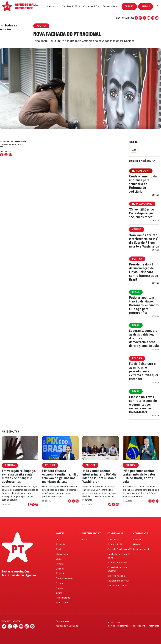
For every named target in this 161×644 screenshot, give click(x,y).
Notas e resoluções (16, 571)
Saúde (59, 559)
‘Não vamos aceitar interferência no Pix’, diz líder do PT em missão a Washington (144, 241)
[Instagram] (140, 18)
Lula (134, 150)
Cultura (59, 583)
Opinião (59, 588)
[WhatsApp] (153, 18)
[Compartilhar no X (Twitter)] (6, 155)
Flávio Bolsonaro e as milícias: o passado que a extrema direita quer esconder (144, 371)
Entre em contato (142, 549)
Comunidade (140, 534)
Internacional (62, 554)
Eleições (60, 569)
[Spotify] (157, 18)
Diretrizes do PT (91, 534)
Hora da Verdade (142, 204)
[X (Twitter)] (144, 18)
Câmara (137, 229)
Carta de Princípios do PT (120, 549)
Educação (60, 573)
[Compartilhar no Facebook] (2, 155)
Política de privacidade (67, 626)
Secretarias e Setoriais (118, 581)
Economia (60, 544)
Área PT (129, 6)
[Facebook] (136, 18)
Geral (84, 540)
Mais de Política (10, 432)
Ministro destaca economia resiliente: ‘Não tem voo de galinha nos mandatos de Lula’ (60, 476)
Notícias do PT (141, 171)
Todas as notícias (8, 27)
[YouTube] (149, 18)
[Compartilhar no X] (33, 504)
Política (137, 259)
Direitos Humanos (64, 578)
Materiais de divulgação (19, 575)
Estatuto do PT (115, 544)
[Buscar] (157, 6)
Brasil (136, 292)
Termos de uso (62, 621)
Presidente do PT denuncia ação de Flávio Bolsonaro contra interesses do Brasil (144, 272)
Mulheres (60, 564)
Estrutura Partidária (117, 563)
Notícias (61, 534)
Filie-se (146, 6)
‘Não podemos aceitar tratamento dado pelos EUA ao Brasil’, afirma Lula (139, 476)
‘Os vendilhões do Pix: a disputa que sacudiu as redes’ (142, 213)
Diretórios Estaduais (117, 586)
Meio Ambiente (63, 598)
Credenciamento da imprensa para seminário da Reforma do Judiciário (143, 184)
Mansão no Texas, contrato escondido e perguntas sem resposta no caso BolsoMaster (143, 404)
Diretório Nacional (116, 576)
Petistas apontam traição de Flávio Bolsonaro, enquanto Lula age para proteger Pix (144, 305)
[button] (53, 7)
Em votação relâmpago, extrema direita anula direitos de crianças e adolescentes (19, 476)
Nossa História (114, 540)
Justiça (59, 593)
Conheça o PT (115, 534)
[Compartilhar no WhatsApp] (10, 155)
